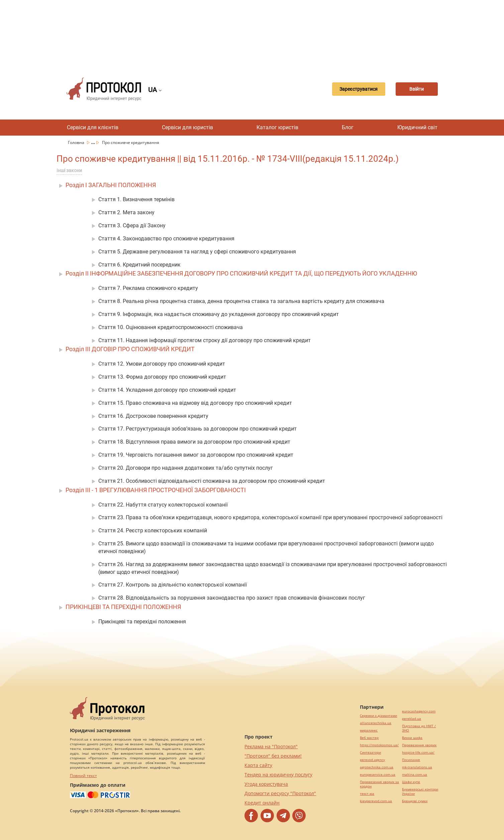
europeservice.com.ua (378, 775)
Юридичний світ (417, 127)
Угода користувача (266, 784)
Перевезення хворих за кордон (379, 784)
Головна (77, 142)
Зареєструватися (350, 89)
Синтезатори (370, 752)
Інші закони (69, 170)
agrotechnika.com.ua (377, 767)
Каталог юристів (277, 127)
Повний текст (83, 776)
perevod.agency (372, 760)
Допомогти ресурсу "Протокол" (280, 793)
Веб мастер (369, 738)
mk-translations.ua (417, 767)
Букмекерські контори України (420, 791)
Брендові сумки (415, 801)
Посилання (411, 760)
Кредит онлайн (262, 803)
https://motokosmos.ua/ (379, 745)
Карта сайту (258, 765)
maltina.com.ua (415, 775)
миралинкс (369, 730)
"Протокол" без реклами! (273, 756)
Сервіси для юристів (187, 127)
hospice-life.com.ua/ (418, 752)
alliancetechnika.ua (376, 723)
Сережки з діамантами (378, 716)
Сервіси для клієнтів (93, 127)
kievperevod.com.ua (376, 801)
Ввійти (414, 89)
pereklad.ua (412, 719)
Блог (348, 127)
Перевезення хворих (419, 745)
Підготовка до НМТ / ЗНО (419, 728)
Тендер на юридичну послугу (278, 775)
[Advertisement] (252, 33)
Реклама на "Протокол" (271, 746)
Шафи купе (411, 782)
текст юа (367, 794)
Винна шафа (412, 738)
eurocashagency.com (419, 711)
